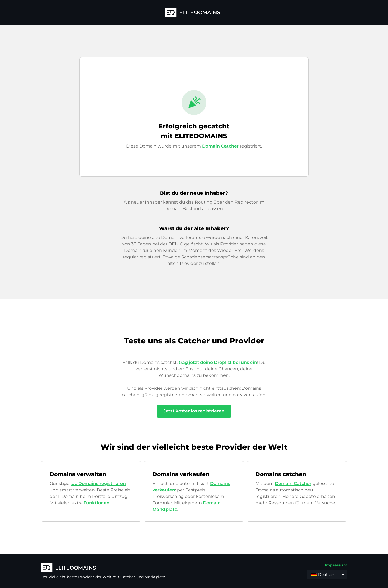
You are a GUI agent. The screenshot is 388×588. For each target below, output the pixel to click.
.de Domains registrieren (98, 483)
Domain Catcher (220, 146)
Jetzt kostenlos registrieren (194, 411)
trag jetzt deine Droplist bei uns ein (218, 362)
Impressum (336, 565)
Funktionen (96, 503)
